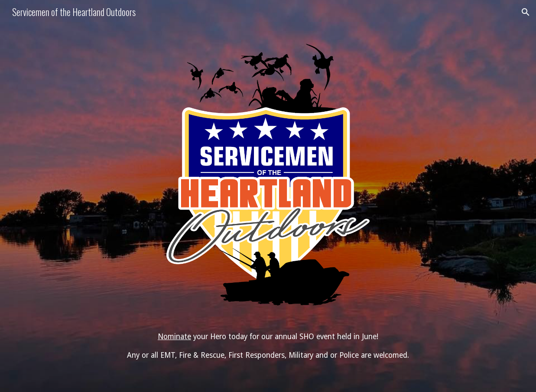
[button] (526, 12)
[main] (268, 346)
